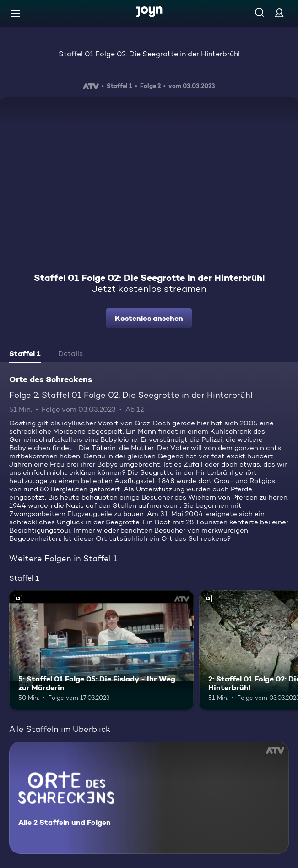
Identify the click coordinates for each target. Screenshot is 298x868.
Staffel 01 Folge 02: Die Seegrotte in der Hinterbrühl (149, 54)
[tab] (25, 355)
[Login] (279, 13)
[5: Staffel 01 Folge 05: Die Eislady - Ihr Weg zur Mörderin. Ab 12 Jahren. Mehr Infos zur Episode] (101, 650)
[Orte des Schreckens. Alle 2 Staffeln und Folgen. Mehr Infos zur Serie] (149, 798)
